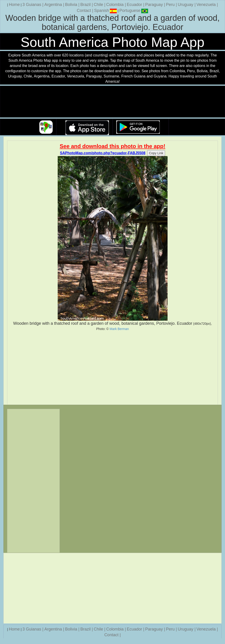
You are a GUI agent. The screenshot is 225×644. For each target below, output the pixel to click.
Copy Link (156, 153)
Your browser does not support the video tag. (113, 102)
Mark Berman (119, 329)
